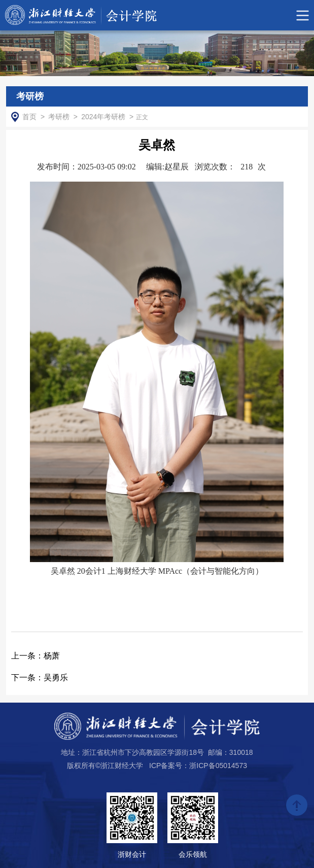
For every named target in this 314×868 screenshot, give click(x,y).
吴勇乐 (40, 678)
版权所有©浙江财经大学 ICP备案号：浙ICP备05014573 (157, 766)
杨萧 (36, 656)
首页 (29, 117)
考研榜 (59, 117)
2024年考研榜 (103, 117)
